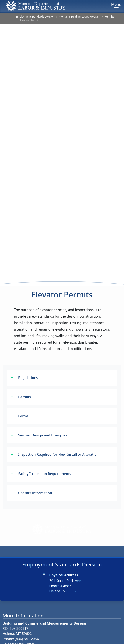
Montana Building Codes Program (80, 17)
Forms (23, 396)
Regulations (28, 357)
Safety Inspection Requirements (45, 454)
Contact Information (35, 473)
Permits (109, 17)
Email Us (14, 630)
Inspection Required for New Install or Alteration (58, 434)
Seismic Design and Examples (43, 415)
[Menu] (116, 6)
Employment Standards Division (35, 17)
